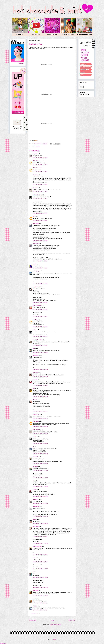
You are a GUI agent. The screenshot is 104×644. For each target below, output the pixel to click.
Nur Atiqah (36, 355)
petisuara (35, 373)
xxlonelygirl (36, 526)
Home (52, 620)
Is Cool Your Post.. (37, 560)
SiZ (34, 388)
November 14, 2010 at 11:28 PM (41, 523)
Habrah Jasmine (37, 195)
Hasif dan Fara (37, 287)
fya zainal (35, 188)
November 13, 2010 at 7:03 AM (40, 310)
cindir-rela (36, 457)
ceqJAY (35, 380)
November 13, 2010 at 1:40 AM (40, 192)
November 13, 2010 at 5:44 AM (40, 284)
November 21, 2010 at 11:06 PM (41, 603)
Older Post (72, 620)
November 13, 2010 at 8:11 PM (40, 464)
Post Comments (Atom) (55, 624)
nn (34, 216)
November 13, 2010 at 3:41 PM (40, 434)
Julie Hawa (36, 223)
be (34, 481)
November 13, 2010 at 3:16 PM (40, 427)
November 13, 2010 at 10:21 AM (41, 352)
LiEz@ (35, 489)
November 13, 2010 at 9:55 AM (40, 345)
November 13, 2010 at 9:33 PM (40, 478)
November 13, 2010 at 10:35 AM (41, 377)
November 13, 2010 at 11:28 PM (41, 486)
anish (34, 264)
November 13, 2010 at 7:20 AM (40, 317)
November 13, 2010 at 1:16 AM (40, 165)
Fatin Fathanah (37, 161)
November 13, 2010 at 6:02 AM (40, 303)
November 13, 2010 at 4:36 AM (40, 268)
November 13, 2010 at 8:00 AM (40, 337)
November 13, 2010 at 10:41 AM (41, 411)
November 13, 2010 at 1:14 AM (40, 158)
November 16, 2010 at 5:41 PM (40, 569)
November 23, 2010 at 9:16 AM (40, 610)
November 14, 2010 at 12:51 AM (41, 496)
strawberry (36, 499)
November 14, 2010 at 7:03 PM (40, 503)
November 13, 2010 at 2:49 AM (40, 241)
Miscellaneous (36, 146)
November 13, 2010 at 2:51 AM (40, 261)
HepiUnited (36, 414)
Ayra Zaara (36, 421)
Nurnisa (35, 599)
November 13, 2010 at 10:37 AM (41, 397)
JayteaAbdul (36, 506)
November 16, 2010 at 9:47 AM (40, 562)
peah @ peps (36, 271)
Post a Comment (35, 613)
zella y (35, 330)
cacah (35, 606)
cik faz (35, 437)
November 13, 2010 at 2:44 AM (40, 220)
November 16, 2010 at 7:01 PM (40, 577)
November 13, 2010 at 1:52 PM (40, 418)
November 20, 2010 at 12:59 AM (41, 596)
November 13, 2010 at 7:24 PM (40, 454)
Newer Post (33, 620)
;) (33, 447)
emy (34, 348)
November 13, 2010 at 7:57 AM (40, 327)
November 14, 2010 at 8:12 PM (40, 516)
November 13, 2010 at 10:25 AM (41, 370)
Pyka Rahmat (36, 430)
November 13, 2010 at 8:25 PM (40, 471)
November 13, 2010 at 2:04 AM (40, 213)
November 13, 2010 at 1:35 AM (40, 185)
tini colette (36, 590)
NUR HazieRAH (37, 306)
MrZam (35, 519)
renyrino (35, 154)
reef (34, 558)
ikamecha (35, 175)
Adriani (35, 400)
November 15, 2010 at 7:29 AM (40, 536)
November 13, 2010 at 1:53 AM (40, 199)
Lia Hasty (35, 320)
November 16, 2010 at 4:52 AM (40, 555)
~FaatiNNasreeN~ (37, 340)
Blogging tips (3, 643)
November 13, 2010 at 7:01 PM (40, 444)
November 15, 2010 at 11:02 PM (41, 543)
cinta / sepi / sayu (37, 546)
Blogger (55, 640)
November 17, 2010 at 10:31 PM (41, 587)
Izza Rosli (35, 467)
